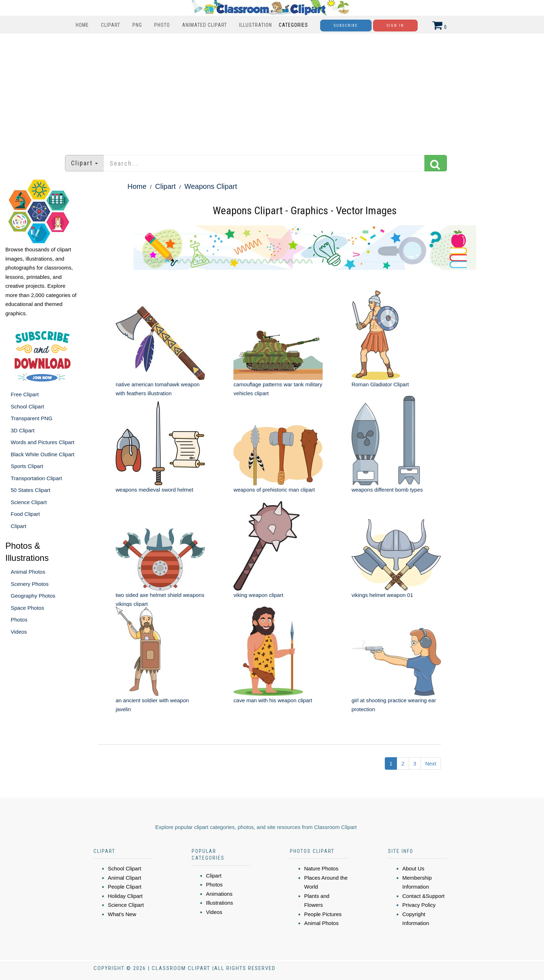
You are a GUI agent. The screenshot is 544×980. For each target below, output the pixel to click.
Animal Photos (28, 572)
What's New (122, 914)
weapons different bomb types (387, 490)
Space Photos (27, 608)
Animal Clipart (124, 878)
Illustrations (220, 903)
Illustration (256, 25)
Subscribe (346, 26)
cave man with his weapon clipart (273, 700)
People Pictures (323, 914)
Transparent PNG (32, 418)
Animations (219, 894)
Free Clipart (25, 394)
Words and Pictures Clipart (42, 442)
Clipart (111, 25)
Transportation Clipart (36, 478)
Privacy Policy (419, 905)
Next (431, 763)
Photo (162, 25)
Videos (19, 632)
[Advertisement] (272, 91)
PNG (137, 25)
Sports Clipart (27, 466)
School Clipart (27, 406)
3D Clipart (23, 430)
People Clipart (125, 887)
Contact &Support (423, 896)
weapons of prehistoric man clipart (274, 490)
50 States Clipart (31, 490)
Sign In (395, 26)
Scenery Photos (30, 584)
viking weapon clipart (258, 595)
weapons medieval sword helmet (155, 490)
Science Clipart (29, 502)
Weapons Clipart (210, 186)
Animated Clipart (205, 25)
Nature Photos (321, 868)
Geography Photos (33, 596)
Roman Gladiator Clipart (380, 384)
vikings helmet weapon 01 (382, 595)
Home (82, 25)
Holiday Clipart (125, 896)
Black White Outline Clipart (42, 454)
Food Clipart (25, 514)
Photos (19, 620)
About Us (413, 868)
